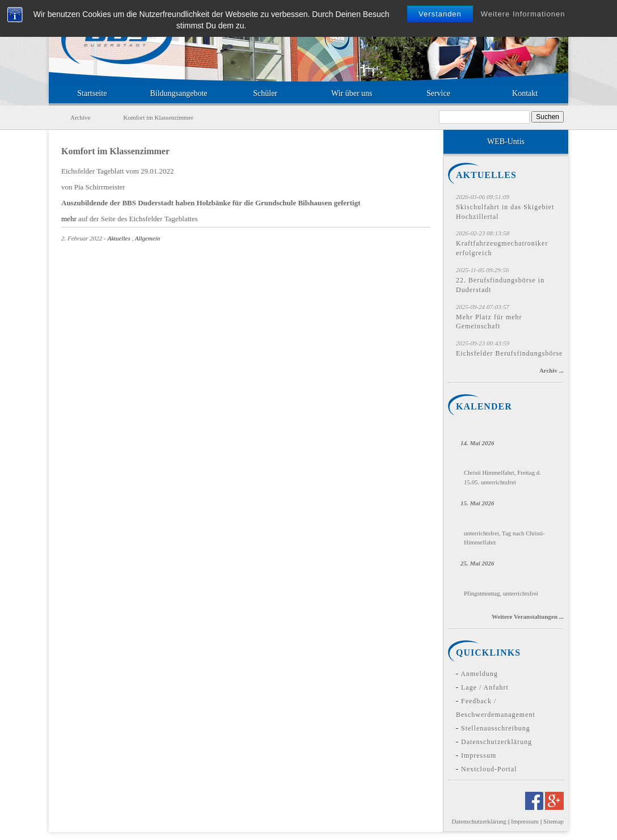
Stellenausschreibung (496, 728)
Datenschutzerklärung (496, 742)
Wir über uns (352, 93)
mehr (69, 219)
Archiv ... (552, 370)
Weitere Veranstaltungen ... (528, 617)
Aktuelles (119, 238)
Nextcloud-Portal (489, 769)
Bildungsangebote (178, 93)
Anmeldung (479, 674)
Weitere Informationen (523, 14)
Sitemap (553, 821)
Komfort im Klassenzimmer (115, 151)
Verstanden (440, 14)
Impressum (479, 755)
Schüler (265, 93)
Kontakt (525, 93)
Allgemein (148, 238)
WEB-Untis (506, 142)
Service (438, 93)
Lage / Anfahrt (485, 687)
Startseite (92, 93)
